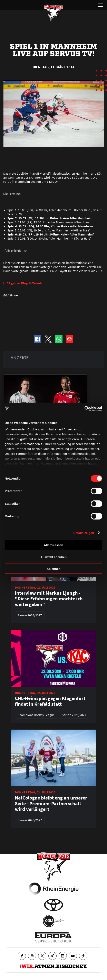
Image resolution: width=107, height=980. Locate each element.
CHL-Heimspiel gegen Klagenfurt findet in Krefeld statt (50, 701)
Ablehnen (53, 569)
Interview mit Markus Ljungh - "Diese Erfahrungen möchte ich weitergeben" (49, 599)
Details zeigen (84, 533)
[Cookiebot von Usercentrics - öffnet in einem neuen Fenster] (84, 408)
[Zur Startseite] (53, 13)
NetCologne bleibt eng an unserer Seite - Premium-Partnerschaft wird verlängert (51, 804)
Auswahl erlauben (53, 557)
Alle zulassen (53, 545)
